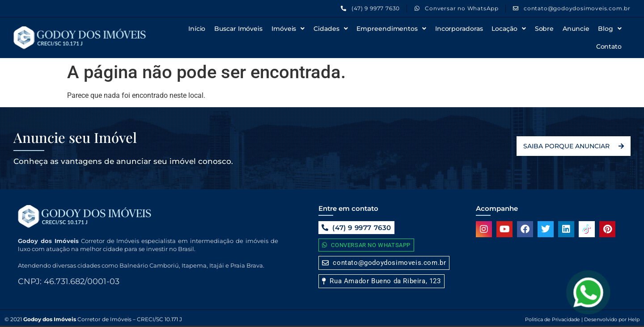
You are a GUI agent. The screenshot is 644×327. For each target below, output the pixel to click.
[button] (381, 281)
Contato (609, 46)
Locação (508, 29)
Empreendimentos (391, 29)
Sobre (544, 29)
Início (197, 29)
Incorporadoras (459, 29)
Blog (610, 29)
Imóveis (288, 29)
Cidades (330, 29)
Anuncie (576, 29)
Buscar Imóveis (238, 29)
